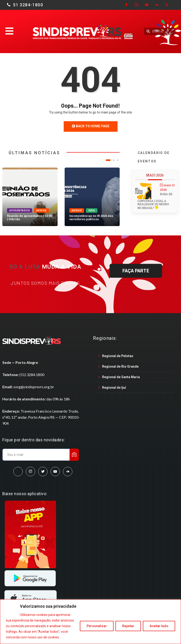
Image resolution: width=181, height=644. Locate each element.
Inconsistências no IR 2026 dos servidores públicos (91, 218)
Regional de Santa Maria (121, 377)
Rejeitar (128, 626)
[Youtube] (147, 5)
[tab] (135, 356)
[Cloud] (157, 5)
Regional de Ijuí (114, 388)
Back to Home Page (91, 126)
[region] (90, 622)
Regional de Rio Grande (120, 366)
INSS (92, 210)
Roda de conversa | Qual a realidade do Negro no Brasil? (155, 201)
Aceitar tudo (159, 626)
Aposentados (20, 210)
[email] (36, 455)
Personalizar (97, 626)
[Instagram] (137, 5)
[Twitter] (167, 5)
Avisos (41, 210)
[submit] (74, 455)
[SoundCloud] (68, 472)
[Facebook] (126, 5)
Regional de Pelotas (118, 356)
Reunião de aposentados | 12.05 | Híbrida (30, 218)
